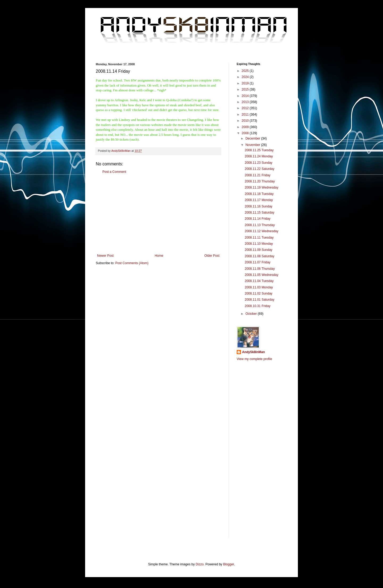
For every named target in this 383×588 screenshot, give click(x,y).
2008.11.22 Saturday (259, 169)
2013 (246, 102)
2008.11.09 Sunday (259, 250)
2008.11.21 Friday (258, 175)
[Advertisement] (158, 214)
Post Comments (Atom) (132, 263)
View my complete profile (254, 359)
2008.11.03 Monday (259, 287)
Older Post (212, 256)
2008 (246, 133)
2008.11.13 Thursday (260, 225)
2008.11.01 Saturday (259, 300)
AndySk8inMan (253, 352)
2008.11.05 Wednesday (262, 275)
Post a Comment (114, 172)
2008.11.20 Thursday (260, 181)
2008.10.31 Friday (258, 306)
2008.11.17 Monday (259, 200)
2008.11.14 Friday (258, 219)
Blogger (229, 564)
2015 (246, 89)
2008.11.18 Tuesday (259, 194)
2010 (246, 121)
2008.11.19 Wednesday (262, 187)
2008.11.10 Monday (259, 244)
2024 (246, 77)
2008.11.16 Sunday (259, 206)
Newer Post (105, 256)
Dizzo (200, 564)
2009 (246, 127)
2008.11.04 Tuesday (259, 281)
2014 (246, 96)
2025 (246, 71)
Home (159, 256)
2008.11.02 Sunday (259, 293)
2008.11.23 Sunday (259, 163)
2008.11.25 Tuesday (259, 150)
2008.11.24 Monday (259, 156)
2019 (246, 83)
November (253, 145)
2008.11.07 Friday (258, 262)
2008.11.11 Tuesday (259, 238)
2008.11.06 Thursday (260, 269)
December (253, 138)
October (252, 314)
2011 (246, 115)
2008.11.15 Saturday (259, 213)
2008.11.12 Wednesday (262, 231)
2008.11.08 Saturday (259, 256)
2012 (246, 108)
